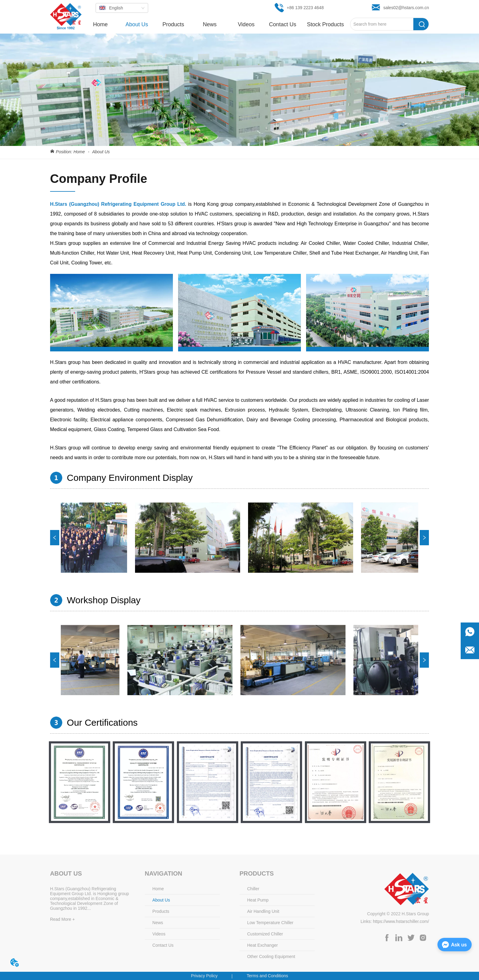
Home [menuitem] (100, 24)
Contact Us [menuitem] (283, 24)
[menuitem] (173, 24)
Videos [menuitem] (246, 24)
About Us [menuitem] (137, 24)
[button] (173, 25)
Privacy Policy (204, 976)
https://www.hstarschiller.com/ (401, 921)
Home (79, 152)
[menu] (216, 24)
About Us (100, 152)
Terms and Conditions (267, 976)
